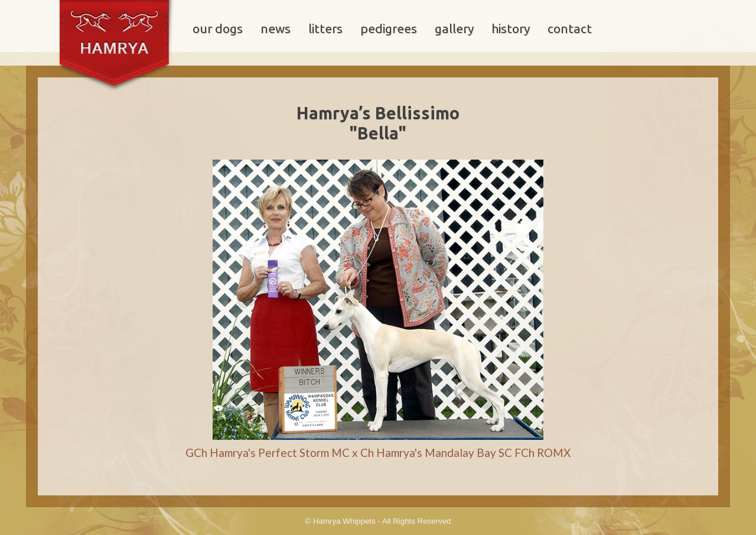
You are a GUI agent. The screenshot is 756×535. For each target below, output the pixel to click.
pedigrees (389, 29)
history (511, 29)
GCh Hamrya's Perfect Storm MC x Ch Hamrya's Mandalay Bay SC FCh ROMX (378, 453)
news (276, 29)
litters (325, 29)
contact (570, 29)
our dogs (218, 29)
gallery (454, 29)
